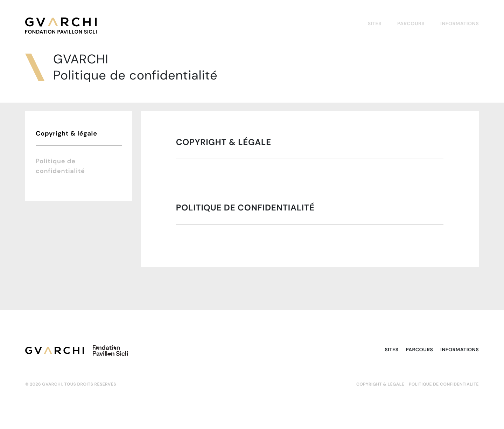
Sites (375, 23)
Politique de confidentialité (60, 166)
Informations (460, 23)
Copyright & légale (66, 133)
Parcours (411, 23)
